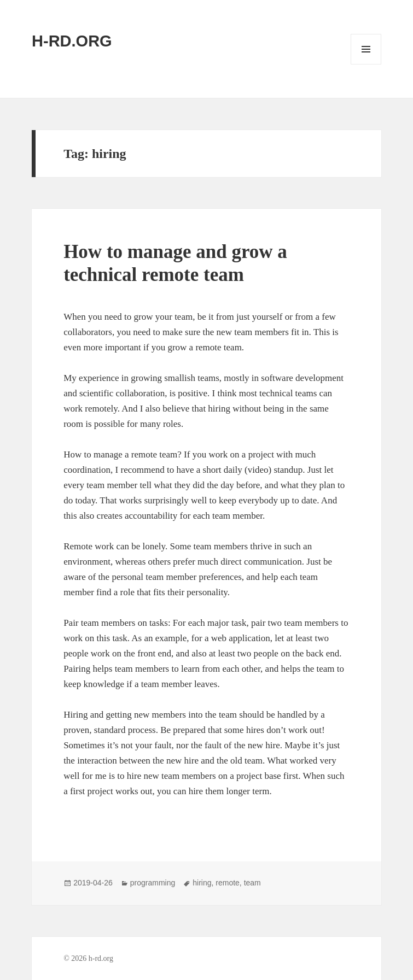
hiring (202, 883)
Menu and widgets (366, 64)
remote (228, 883)
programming (153, 883)
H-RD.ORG (72, 41)
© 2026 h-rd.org (88, 958)
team (252, 883)
